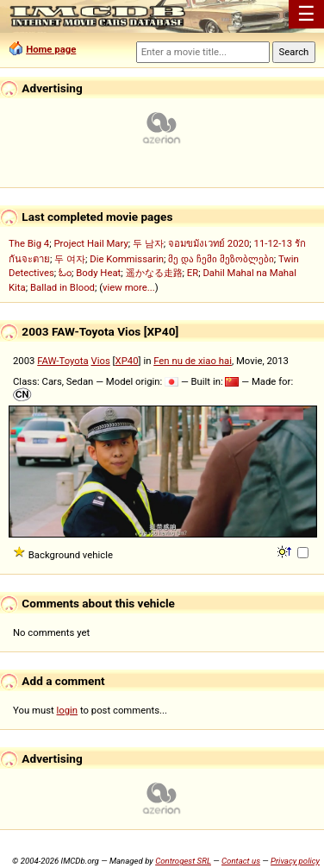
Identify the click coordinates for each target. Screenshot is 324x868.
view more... (129, 287)
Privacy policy (295, 861)
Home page (51, 49)
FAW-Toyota (62, 361)
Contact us (241, 861)
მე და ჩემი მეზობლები (221, 259)
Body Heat (98, 273)
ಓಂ (65, 273)
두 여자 (70, 259)
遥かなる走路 (154, 273)
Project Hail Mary (90, 243)
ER (193, 273)
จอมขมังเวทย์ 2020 (209, 243)
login (68, 710)
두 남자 (148, 243)
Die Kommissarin (127, 259)
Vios (100, 361)
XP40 (127, 361)
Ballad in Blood (62, 287)
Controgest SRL (183, 861)
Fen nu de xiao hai (193, 361)
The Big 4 (29, 243)
